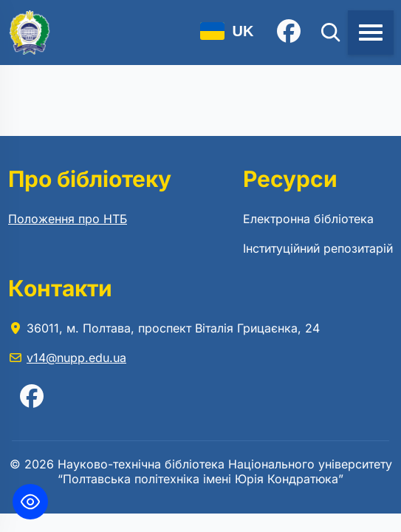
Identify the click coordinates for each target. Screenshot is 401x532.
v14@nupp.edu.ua (76, 358)
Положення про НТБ (68, 219)
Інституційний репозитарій (318, 248)
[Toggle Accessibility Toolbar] (30, 502)
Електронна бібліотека (308, 219)
